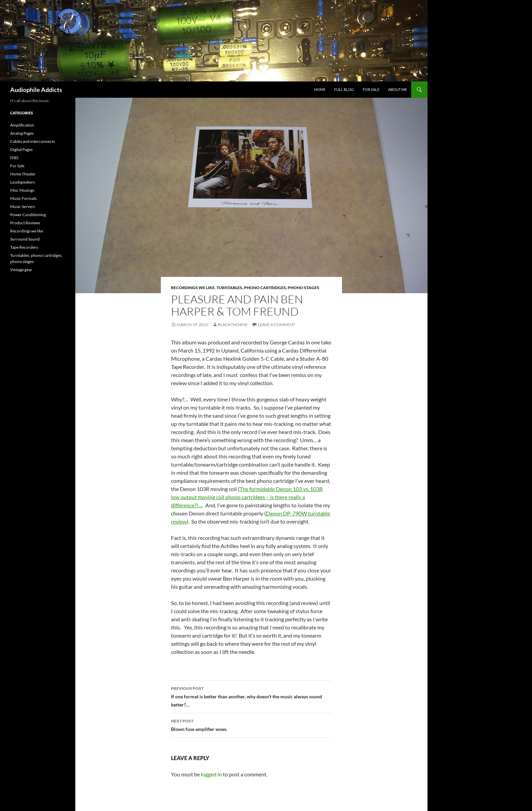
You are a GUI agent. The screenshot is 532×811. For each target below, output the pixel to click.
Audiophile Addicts (36, 90)
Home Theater (23, 174)
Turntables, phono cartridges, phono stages (268, 288)
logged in (211, 774)
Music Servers (23, 206)
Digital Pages (21, 149)
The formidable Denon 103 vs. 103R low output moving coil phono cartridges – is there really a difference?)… (247, 497)
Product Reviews (25, 223)
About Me (397, 89)
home (320, 89)
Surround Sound (25, 239)
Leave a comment (277, 325)
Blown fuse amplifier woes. (251, 724)
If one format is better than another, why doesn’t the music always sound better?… (251, 696)
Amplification (22, 125)
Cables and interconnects (33, 141)
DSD (14, 158)
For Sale (371, 89)
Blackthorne (233, 325)
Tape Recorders (24, 247)
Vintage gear (21, 270)
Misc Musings (22, 190)
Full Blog (344, 89)
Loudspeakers (23, 182)
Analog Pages (22, 133)
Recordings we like (193, 288)
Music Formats (23, 198)
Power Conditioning (28, 215)
